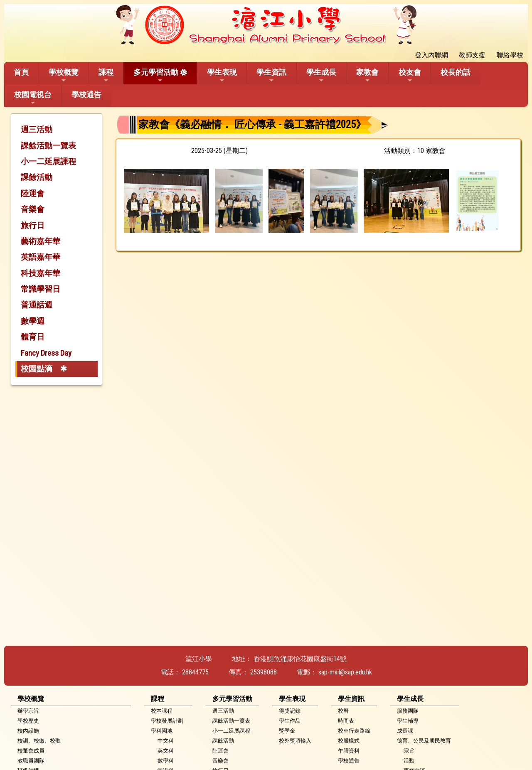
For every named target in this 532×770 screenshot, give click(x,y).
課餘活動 (37, 177)
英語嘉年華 (41, 257)
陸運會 (33, 193)
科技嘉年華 (41, 273)
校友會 (410, 76)
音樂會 (33, 209)
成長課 (405, 731)
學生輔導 (408, 721)
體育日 (33, 337)
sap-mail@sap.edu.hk (345, 672)
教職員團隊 (31, 761)
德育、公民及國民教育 (424, 741)
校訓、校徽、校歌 (39, 741)
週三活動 (37, 129)
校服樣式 (349, 741)
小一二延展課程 (48, 161)
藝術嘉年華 (41, 241)
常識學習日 (41, 289)
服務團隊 (408, 711)
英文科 (166, 751)
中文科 (166, 741)
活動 (409, 761)
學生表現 (222, 76)
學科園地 (162, 731)
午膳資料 (349, 751)
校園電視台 (33, 98)
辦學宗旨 (28, 711)
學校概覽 (64, 76)
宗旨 (409, 751)
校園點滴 (37, 369)
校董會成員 (31, 751)
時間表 (346, 721)
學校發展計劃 (167, 721)
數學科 (166, 761)
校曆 (343, 711)
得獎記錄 (290, 711)
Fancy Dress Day (46, 353)
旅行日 (33, 225)
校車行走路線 (354, 731)
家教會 (367, 76)
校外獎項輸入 (295, 741)
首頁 (21, 72)
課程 (106, 76)
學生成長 (321, 76)
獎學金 (287, 731)
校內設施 (28, 731)
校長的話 (456, 72)
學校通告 (86, 95)
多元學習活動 (156, 76)
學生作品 (290, 721)
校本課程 (162, 711)
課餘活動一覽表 (48, 146)
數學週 (33, 321)
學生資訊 (271, 76)
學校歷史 (28, 721)
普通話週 (37, 305)
